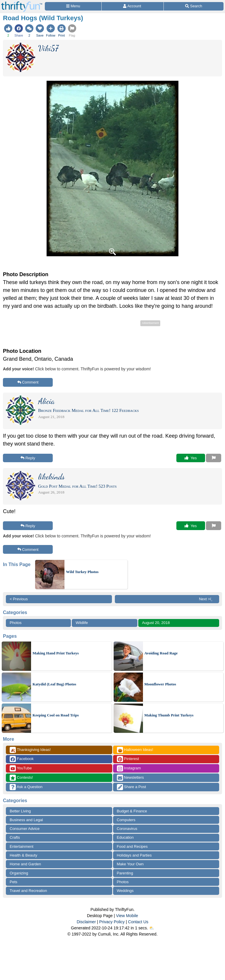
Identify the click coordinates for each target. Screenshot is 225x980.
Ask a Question (26, 787)
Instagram (129, 768)
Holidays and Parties (134, 855)
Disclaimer (86, 922)
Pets (13, 882)
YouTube (21, 768)
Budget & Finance (132, 811)
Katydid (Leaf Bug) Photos (54, 684)
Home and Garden (25, 864)
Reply (28, 458)
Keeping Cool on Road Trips (56, 715)
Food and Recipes (132, 846)
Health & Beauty (23, 855)
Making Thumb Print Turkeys (169, 715)
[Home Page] (22, 3)
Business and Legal (26, 820)
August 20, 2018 (156, 623)
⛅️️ (152, 928)
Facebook (22, 759)
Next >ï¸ (207, 599)
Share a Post (132, 787)
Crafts (15, 837)
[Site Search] (194, 6)
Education (125, 837)
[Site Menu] (73, 6)
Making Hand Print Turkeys (56, 653)
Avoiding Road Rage (161, 653)
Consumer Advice (25, 829)
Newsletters (131, 778)
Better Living (20, 811)
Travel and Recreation (28, 891)
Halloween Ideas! (135, 750)
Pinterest (128, 759)
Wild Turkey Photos (82, 572)
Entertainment (22, 846)
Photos (16, 623)
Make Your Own (130, 864)
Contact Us (138, 922)
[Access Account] (133, 6)
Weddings (125, 891)
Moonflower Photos (160, 684)
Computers (126, 820)
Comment (28, 382)
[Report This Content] (214, 458)
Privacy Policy (112, 922)
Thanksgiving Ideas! (30, 750)
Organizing (19, 873)
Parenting (125, 873)
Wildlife (82, 623)
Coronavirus (127, 829)
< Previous (19, 599)
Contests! (21, 778)
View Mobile (127, 916)
